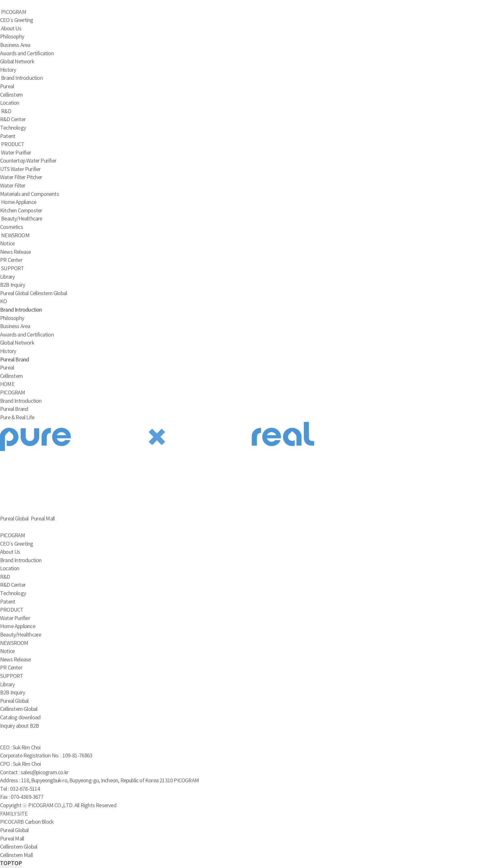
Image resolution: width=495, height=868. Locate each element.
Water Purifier (16, 153)
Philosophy (12, 37)
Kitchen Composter (21, 211)
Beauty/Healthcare (22, 219)
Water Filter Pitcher (21, 177)
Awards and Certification (27, 54)
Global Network (17, 62)
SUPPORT (12, 269)
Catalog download (20, 718)
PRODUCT (13, 145)
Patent (8, 136)
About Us (11, 29)
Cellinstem (11, 95)
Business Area (15, 45)
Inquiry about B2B (19, 726)
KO (3, 302)
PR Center (11, 260)
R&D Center (13, 120)
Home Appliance (19, 202)
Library (7, 277)
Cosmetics (11, 227)
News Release (15, 252)
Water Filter (13, 186)
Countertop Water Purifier (28, 161)
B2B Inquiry (12, 285)
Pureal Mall (12, 839)
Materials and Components (29, 194)
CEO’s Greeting (16, 20)
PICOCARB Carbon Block (27, 822)
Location (10, 103)
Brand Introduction (22, 78)
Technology (13, 128)
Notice (7, 244)
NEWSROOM (15, 236)
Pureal (7, 87)
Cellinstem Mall (16, 855)
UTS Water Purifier (20, 169)
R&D (6, 112)
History (8, 70)
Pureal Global (14, 294)
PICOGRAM (14, 12)
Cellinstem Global (48, 294)
